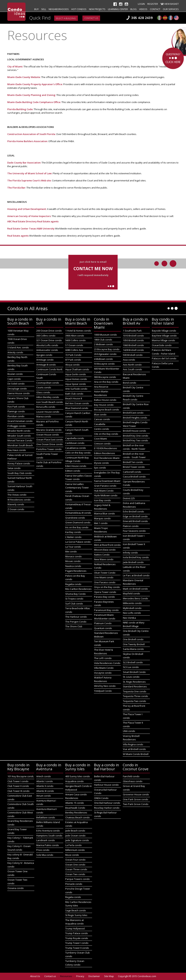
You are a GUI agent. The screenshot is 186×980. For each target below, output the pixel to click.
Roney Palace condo (19, 463)
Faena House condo (19, 393)
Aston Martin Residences (101, 393)
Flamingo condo (16, 411)
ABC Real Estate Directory (22, 221)
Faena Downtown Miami (107, 481)
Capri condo (14, 379)
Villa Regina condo (133, 744)
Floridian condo (16, 416)
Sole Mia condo (45, 855)
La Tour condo (73, 547)
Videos (143, 9)
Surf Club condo (74, 604)
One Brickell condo (133, 639)
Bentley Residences (76, 812)
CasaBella (100, 424)
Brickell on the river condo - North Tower (134, 447)
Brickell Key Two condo (135, 440)
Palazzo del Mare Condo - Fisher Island (163, 352)
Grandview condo (75, 518)
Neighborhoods (59, 9)
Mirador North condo (19, 431)
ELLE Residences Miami (107, 458)
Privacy (80, 976)
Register (153, 4)
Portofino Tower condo (49, 449)
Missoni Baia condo (105, 550)
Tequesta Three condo (135, 696)
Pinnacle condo (74, 884)
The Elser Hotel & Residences (103, 652)
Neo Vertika (129, 618)
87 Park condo (73, 360)
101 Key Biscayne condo (21, 776)
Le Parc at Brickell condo (136, 575)
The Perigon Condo (76, 622)
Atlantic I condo (45, 781)
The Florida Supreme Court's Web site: (30, 180)
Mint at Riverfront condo (107, 545)
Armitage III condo (46, 365)
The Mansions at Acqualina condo (74, 922)
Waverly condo (16, 504)
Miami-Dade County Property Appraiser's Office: (35, 84)
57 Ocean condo (74, 345)
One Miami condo (104, 577)
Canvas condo (102, 419)
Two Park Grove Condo (136, 804)
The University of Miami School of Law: (30, 173)
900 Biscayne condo (105, 377)
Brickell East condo (133, 413)
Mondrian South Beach (20, 445)
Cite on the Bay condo (106, 434)
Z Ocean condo (16, 509)
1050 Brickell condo (133, 340)
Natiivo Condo (102, 555)
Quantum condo (103, 628)
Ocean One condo (75, 865)
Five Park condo (16, 407)
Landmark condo (46, 840)
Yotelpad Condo (103, 691)
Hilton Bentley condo (48, 397)
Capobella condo (75, 438)
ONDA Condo (101, 798)
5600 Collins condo (75, 340)
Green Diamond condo (78, 522)
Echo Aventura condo (48, 831)
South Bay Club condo (20, 473)
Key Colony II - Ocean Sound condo (19, 848)
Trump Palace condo (77, 933)
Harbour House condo (106, 785)
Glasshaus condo (133, 781)
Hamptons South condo (49, 836)
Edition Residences (105, 453)
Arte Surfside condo (76, 389)
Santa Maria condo (133, 649)
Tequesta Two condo (134, 701)
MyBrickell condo (132, 608)
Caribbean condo (75, 443)
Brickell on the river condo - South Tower (134, 456)
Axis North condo (132, 365)
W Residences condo (19, 500)
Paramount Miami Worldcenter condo (105, 617)
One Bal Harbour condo (107, 803)
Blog (133, 9)
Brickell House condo (134, 431)
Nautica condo (73, 566)
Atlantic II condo (45, 786)
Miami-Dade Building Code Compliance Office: (34, 102)
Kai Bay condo (73, 532)
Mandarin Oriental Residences (133, 582)
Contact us (91, 18)
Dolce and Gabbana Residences (134, 505)
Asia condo (129, 360)
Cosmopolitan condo (48, 383)
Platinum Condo (103, 623)
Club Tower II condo (18, 786)
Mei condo (71, 551)
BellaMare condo (46, 817)
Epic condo (100, 468)
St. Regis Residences (134, 682)
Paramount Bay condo (106, 610)
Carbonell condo (132, 472)
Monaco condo (73, 556)
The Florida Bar (16, 188)
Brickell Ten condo (133, 462)
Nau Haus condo (17, 450)
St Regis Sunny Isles (76, 915)
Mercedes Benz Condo (135, 598)
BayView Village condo (164, 336)
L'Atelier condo (73, 537)
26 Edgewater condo (105, 354)
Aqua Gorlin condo (76, 374)
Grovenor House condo (136, 794)
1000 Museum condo (105, 335)
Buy (36, 9)
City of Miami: (15, 66)
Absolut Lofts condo (47, 345)
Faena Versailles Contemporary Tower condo (77, 488)
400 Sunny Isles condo (78, 776)
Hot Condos (79, 9)
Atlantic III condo (45, 791)
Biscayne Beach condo (107, 410)
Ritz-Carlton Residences (78, 589)
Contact (155, 9)
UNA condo (129, 731)
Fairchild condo (131, 776)
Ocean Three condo (76, 869)
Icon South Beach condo (50, 402)
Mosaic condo (73, 561)
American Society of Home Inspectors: (30, 216)
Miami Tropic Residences (101, 530)
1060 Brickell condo (133, 345)
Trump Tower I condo (77, 943)
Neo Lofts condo (132, 613)
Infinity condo (130, 553)
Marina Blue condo (104, 513)
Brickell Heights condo (135, 418)
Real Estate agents (48, 221)
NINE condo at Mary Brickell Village (134, 624)
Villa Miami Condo (104, 668)
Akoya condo (72, 365)
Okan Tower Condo (105, 573)
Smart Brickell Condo (134, 672)
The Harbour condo (76, 617)
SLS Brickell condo (133, 662)
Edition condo (73, 471)
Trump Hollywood (75, 928)
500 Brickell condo (133, 355)
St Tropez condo (74, 599)
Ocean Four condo (75, 860)
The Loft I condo (103, 658)
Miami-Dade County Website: (24, 77)
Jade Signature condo (77, 840)
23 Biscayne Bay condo (107, 349)
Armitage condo (45, 360)
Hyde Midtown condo (106, 495)
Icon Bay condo (102, 500)
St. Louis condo (131, 677)
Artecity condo (15, 352)
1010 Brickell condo (133, 336)
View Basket (172, 4)
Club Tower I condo (18, 781)
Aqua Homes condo (76, 379)
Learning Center (118, 9)
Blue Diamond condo (77, 408)
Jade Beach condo (75, 831)
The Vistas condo (17, 495)
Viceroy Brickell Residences (131, 738)
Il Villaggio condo (17, 426)
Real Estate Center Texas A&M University (31, 229)
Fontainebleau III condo (78, 513)
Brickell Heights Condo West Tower (135, 424)
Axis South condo (132, 369)
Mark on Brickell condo (135, 589)
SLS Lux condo (131, 667)
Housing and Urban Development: (27, 209)
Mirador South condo (19, 436)
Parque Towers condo (77, 879)
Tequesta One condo (135, 691)
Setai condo (14, 468)
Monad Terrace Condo (20, 440)
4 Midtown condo (103, 359)
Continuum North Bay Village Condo (77, 459)
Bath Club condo (74, 394)
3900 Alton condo (75, 336)
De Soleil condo (16, 384)
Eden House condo (76, 466)
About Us (35, 976)
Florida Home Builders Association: (28, 141)
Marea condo (44, 416)
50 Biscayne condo (104, 364)
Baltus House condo (105, 400)
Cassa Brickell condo (134, 477)
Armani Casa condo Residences (76, 796)
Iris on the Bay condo (77, 527)
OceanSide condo (162, 345)
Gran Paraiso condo (105, 486)
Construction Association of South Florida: (31, 134)
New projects (97, 9)
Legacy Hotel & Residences (102, 507)
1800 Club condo (103, 340)
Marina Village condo (163, 340)
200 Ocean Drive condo (49, 331)
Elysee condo (101, 463)
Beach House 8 (74, 398)
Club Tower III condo (19, 791)
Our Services (171, 9)
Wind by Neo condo (105, 686)
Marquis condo (102, 518)
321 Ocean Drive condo (49, 340)
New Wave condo (104, 559)
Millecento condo (132, 603)
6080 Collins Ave (74, 350)
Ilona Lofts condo (46, 407)
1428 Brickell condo (133, 350)
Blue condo (100, 414)
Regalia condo (73, 897)
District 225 (129, 498)
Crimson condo (102, 444)
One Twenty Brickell (134, 644)
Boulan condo (15, 374)
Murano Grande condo (49, 430)
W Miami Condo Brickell (136, 754)
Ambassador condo (47, 350)
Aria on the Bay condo (106, 382)
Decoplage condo (17, 389)
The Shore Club (74, 626)
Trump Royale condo (77, 938)
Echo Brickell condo (133, 511)
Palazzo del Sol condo (164, 358)
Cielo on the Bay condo (78, 453)
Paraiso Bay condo (104, 597)
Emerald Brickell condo (135, 521)
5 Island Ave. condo (18, 347)
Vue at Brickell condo (134, 749)
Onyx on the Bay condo (107, 587)
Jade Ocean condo (75, 836)
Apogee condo (44, 355)
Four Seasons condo (134, 531)
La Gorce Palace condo (78, 542)
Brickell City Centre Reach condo (133, 398)
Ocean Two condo (75, 874)
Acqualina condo (74, 781)
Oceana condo (16, 888)
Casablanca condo (76, 448)
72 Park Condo (73, 355)
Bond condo (130, 383)
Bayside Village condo (164, 331)
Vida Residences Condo (107, 663)
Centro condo (102, 429)
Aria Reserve (101, 387)
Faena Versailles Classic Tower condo (79, 477)
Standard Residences (135, 686)
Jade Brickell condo (133, 562)
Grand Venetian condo (20, 421)
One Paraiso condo (105, 582)
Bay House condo (104, 405)
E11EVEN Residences (106, 448)
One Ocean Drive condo (50, 444)
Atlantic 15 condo (75, 803)
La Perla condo (73, 845)
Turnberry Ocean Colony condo (75, 963)
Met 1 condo (101, 523)
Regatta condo (73, 584)
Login (141, 4)
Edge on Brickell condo (135, 516)
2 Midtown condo (103, 344)
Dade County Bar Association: (24, 163)
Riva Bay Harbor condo (107, 808)
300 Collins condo (46, 336)
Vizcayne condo (103, 673)
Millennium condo (75, 850)
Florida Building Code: (20, 109)
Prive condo (43, 850)
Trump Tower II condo (77, 948)
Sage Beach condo (76, 910)
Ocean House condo (48, 435)
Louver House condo (48, 412)
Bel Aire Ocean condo (77, 403)
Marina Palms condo (48, 845)
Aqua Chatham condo (77, 369)
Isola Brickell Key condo (136, 557)
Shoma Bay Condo (75, 594)
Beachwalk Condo (75, 808)
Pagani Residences (76, 571)
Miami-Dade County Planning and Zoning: (32, 95)
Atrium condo (44, 796)
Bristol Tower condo (134, 467)
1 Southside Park (132, 331)
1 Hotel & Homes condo (78, 331)
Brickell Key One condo (136, 436)
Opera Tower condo (105, 592)
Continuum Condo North (50, 369)
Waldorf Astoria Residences (103, 679)
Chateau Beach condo (77, 817)
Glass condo (43, 392)
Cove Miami (100, 439)
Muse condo (72, 855)
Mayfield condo (131, 593)
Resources (66, 976)
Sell (44, 9)
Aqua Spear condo (76, 384)
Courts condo (44, 387)
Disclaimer (94, 976)
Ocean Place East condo (50, 439)
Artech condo (44, 776)
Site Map (109, 976)
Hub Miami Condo (104, 491)
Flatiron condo (131, 526)
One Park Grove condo (136, 799)
